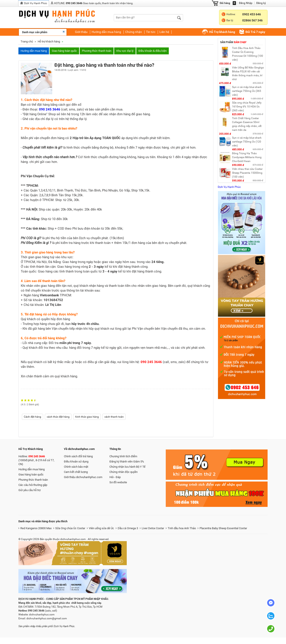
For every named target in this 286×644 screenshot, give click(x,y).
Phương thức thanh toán (97, 51)
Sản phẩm (233, 42)
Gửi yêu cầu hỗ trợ (29, 490)
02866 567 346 (252, 20)
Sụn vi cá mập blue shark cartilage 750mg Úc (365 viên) (247, 91)
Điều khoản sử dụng (76, 462)
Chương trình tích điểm (123, 456)
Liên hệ (164, 32)
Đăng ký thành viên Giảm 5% (127, 462)
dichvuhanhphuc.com (61, 17)
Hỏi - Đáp (115, 477)
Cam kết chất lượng (76, 472)
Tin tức (151, 32)
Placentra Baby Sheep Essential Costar (223, 528)
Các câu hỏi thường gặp (33, 485)
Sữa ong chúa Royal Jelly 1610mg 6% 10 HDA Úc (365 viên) (247, 107)
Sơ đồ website (118, 482)
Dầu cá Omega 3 (128, 528)
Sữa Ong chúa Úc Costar (70, 528)
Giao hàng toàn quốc (64, 51)
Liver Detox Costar (153, 528)
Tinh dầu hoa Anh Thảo (182, 528)
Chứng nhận (134, 32)
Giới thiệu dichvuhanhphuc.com (83, 477)
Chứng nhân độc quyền (123, 472)
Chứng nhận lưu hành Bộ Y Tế (127, 467)
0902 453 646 (252, 14)
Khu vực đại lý (125, 51)
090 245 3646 (74, 3)
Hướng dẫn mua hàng (106, 32)
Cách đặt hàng (32, 417)
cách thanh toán (114, 417)
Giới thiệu (81, 32)
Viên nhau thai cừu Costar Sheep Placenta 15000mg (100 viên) (247, 173)
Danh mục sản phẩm (35, 32)
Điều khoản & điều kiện (153, 51)
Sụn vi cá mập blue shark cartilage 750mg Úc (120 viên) (247, 142)
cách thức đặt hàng (58, 417)
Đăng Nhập (246, 3)
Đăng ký (261, 3)
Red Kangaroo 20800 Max (36, 528)
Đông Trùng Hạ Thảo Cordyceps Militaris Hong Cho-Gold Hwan (247, 157)
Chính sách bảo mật (76, 467)
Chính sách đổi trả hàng (78, 456)
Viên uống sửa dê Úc (101, 528)
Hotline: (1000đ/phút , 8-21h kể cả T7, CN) (36, 460)
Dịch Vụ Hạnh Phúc (36, 3)
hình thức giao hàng (87, 417)
